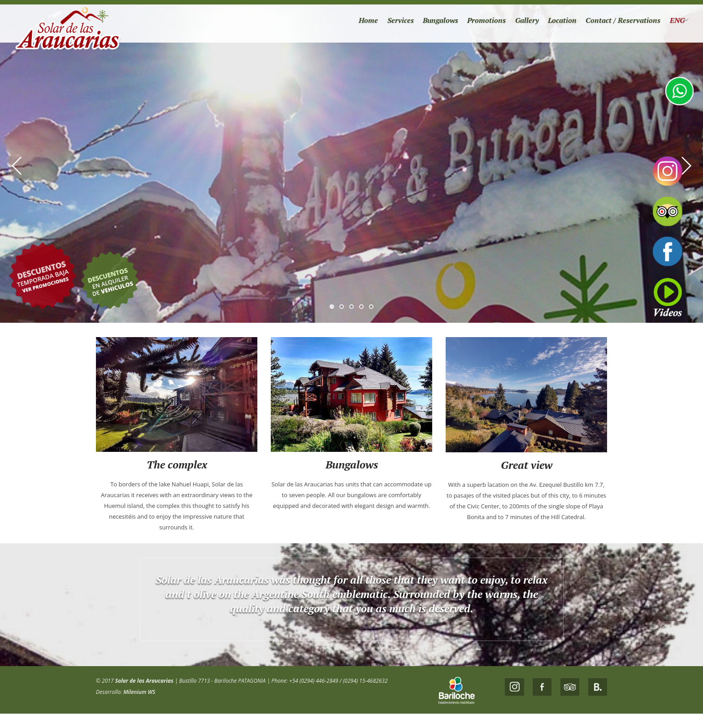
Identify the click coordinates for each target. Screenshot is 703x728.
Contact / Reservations (616, 23)
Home (345, 23)
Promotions (471, 23)
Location (552, 23)
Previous (17, 166)
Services (379, 23)
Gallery (514, 23)
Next (686, 166)
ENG (674, 23)
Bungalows (422, 23)
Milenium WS (139, 692)
